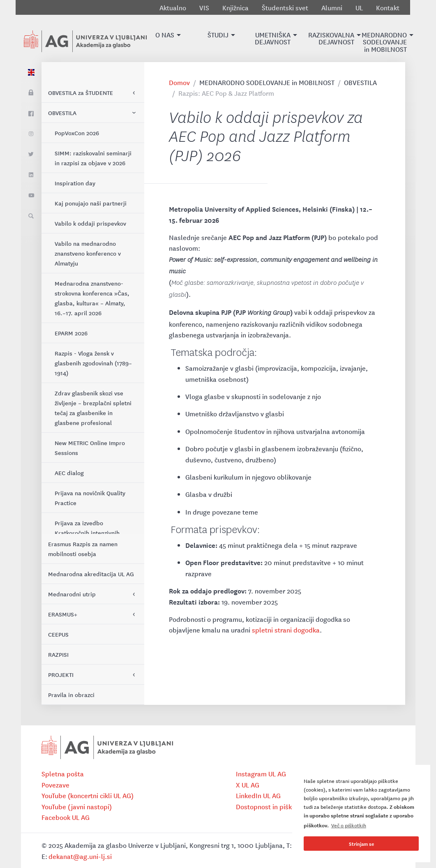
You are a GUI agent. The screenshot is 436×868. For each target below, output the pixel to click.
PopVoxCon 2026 (77, 133)
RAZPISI (58, 654)
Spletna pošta (63, 773)
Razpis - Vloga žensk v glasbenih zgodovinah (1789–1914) (93, 363)
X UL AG (248, 785)
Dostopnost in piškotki (269, 806)
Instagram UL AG (261, 773)
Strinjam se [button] (361, 844)
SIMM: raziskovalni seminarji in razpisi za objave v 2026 (93, 158)
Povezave (55, 785)
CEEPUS (58, 634)
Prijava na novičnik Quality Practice (90, 498)
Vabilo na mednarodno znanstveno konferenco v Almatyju (88, 253)
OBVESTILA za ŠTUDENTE (81, 92)
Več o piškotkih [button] (349, 825)
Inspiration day (75, 183)
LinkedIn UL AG (258, 795)
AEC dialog (69, 473)
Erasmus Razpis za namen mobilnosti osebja (83, 549)
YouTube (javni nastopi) (77, 806)
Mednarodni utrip (72, 594)
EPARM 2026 (71, 333)
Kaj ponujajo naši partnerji (91, 203)
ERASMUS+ (63, 614)
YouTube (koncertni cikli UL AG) (88, 795)
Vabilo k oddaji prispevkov (90, 223)
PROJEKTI (61, 674)
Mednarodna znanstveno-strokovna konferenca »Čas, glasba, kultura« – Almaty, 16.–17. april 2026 (92, 298)
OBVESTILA (62, 113)
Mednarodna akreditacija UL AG (91, 574)
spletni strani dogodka (286, 630)
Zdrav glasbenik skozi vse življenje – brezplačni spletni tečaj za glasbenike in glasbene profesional (93, 408)
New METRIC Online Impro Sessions (90, 448)
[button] (165, 38)
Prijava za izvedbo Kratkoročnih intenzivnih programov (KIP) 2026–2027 (92, 533)
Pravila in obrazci (71, 695)
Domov (179, 82)
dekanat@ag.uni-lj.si (80, 856)
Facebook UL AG (66, 817)
